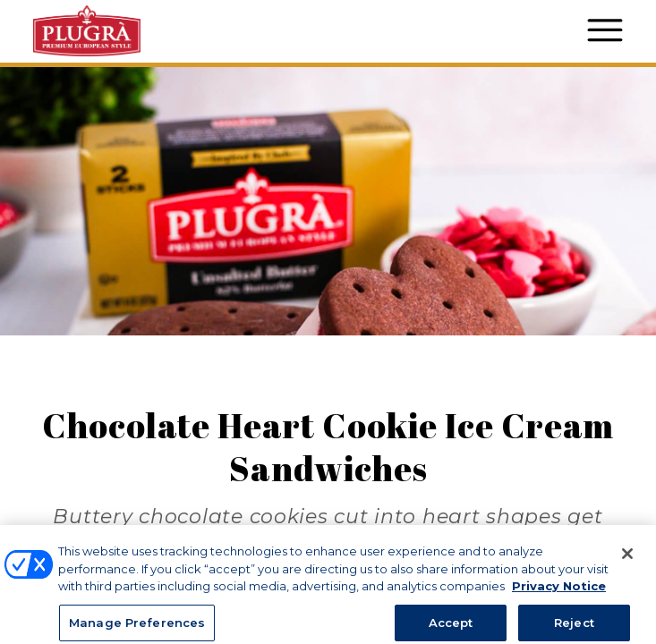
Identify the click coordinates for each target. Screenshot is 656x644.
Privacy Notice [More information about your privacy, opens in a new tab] (559, 600)
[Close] (627, 568)
